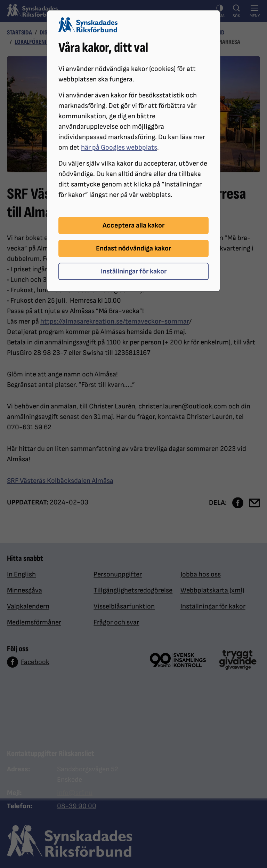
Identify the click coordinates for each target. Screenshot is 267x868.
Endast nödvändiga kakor (133, 248)
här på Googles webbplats (119, 148)
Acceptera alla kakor (133, 225)
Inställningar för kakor (134, 271)
